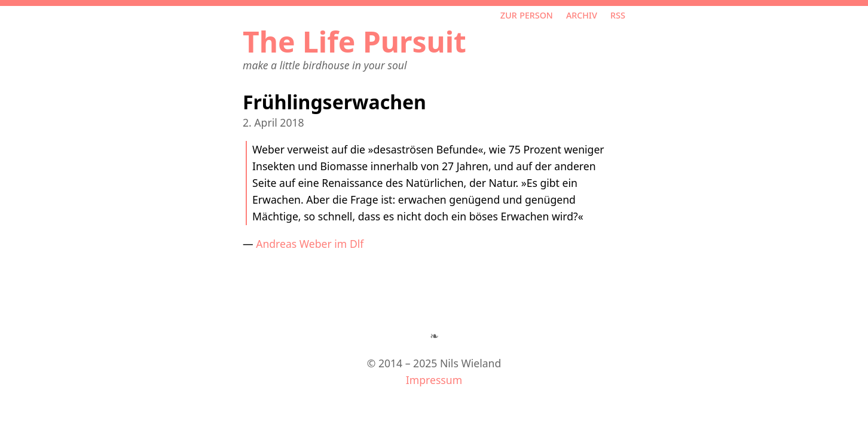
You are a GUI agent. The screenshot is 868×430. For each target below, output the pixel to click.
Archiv (582, 14)
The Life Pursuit (354, 42)
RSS (618, 14)
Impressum (434, 380)
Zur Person (527, 14)
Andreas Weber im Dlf (310, 244)
